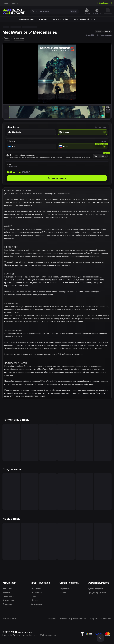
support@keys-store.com (101, 619)
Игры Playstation (60, 19)
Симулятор (19, 38)
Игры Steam (44, 19)
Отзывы (5, 3)
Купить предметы (96, 589)
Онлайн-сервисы (69, 583)
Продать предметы (97, 593)
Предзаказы (14, 469)
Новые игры (13, 519)
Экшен (7, 38)
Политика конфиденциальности (73, 619)
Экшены (6, 593)
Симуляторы (8, 600)
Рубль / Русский (104, 3)
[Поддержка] (100, 638)
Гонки (34, 596)
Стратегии (7, 604)
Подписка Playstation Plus (83, 19)
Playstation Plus (66, 589)
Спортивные (37, 593)
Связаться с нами (10, 619)
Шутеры (35, 600)
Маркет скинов (27, 19)
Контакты (14, 3)
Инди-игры (7, 589)
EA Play (63, 593)
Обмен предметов (98, 583)
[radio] (31, 132)
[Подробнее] (100, 156)
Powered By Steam (10, 635)
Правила (52, 619)
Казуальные (8, 596)
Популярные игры (18, 420)
